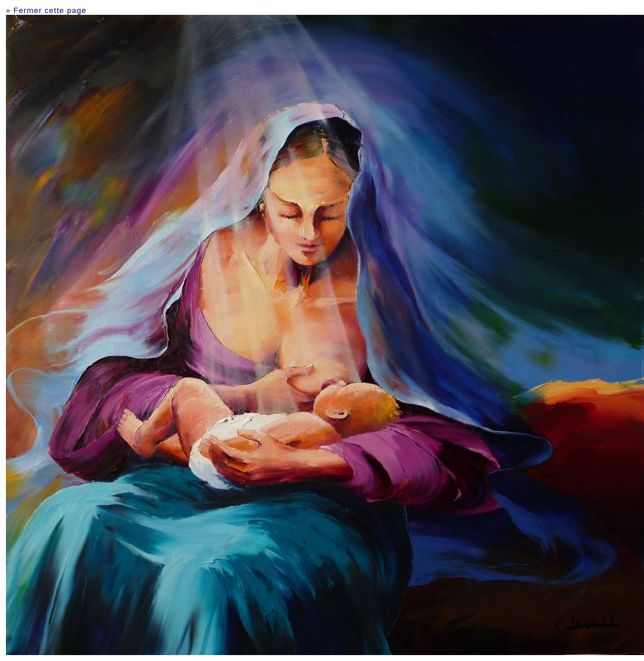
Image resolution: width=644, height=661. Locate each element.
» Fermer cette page (46, 10)
